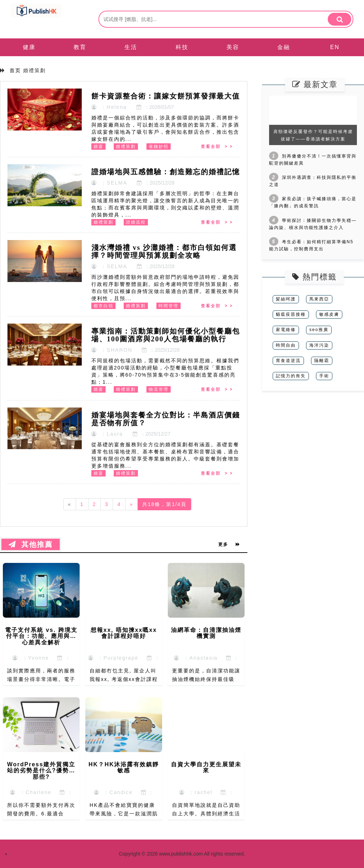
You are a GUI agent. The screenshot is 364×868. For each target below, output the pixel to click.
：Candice (113, 792)
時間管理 (168, 306)
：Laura (107, 434)
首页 (15, 70)
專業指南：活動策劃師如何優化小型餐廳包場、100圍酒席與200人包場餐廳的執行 (166, 335)
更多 (229, 544)
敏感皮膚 (329, 314)
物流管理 (159, 389)
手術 (324, 376)
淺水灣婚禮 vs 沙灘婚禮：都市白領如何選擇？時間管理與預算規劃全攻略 (164, 251)
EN (335, 47)
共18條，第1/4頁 (164, 504)
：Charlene (31, 792)
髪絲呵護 (286, 299)
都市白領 (103, 306)
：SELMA (109, 183)
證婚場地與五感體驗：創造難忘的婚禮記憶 (166, 172)
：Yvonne (31, 658)
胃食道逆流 (288, 361)
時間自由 (286, 345)
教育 (80, 47)
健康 (29, 47)
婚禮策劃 (126, 147)
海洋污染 (319, 345)
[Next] (132, 504)
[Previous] (70, 504)
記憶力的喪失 (291, 376)
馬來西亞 (319, 299)
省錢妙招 (159, 147)
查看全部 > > (217, 147)
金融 (284, 47)
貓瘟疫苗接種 (291, 314)
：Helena (109, 107)
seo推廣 (319, 330)
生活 (131, 47)
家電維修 (286, 330)
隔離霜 (322, 361)
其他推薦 (31, 544)
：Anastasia (196, 658)
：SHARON (112, 350)
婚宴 (98, 147)
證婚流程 (136, 222)
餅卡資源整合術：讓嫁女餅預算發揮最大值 (166, 96)
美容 (233, 47)
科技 (182, 47)
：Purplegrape (113, 658)
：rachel (196, 792)
